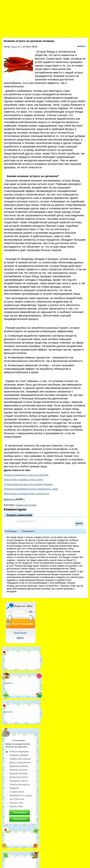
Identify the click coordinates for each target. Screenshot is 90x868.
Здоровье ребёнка (19, 766)
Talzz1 (14, 47)
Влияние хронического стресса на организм (26, 475)
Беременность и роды (21, 795)
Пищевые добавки (19, 755)
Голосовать (20, 813)
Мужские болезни (18, 774)
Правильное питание (26, 505)
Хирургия (14, 788)
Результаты (20, 819)
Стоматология (17, 792)
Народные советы (19, 781)
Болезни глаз (16, 803)
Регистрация (20, 633)
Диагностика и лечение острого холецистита (26, 494)
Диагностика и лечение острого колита (24, 480)
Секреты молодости (20, 784)
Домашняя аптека (19, 777)
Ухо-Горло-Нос (17, 799)
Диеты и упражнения (20, 763)
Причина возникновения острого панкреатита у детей (31, 489)
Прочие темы (16, 806)
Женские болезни (18, 770)
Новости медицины (19, 752)
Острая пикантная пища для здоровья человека (28, 484)
